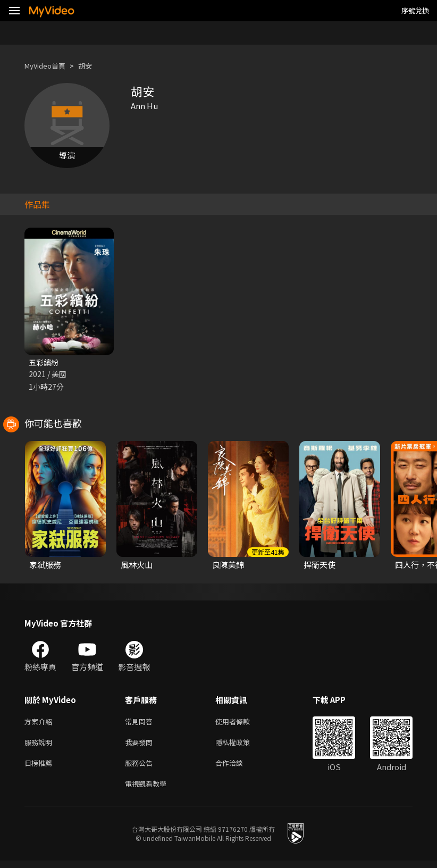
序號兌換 (415, 10)
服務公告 (141, 768)
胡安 (94, 66)
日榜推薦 (40, 768)
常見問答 (141, 723)
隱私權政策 (242, 745)
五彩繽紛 (45, 362)
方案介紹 (40, 723)
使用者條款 (242, 723)
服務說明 (40, 745)
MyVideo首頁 (49, 66)
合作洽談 (238, 768)
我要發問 (141, 745)
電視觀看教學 (149, 790)
